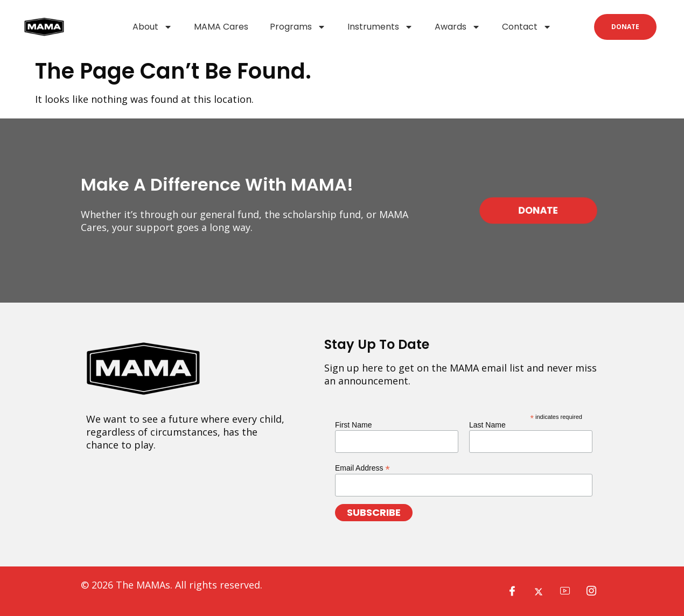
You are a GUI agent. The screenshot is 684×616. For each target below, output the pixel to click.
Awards (458, 27)
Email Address (362, 468)
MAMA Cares (221, 27)
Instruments (380, 27)
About (152, 27)
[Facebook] (512, 591)
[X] (539, 591)
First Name (353, 425)
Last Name (487, 425)
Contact (527, 27)
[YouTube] (565, 591)
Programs (298, 27)
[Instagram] (591, 591)
